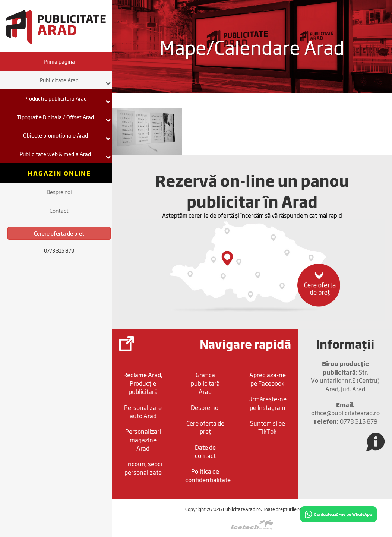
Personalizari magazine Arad (143, 440)
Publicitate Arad (75, 81)
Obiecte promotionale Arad (67, 136)
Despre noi (59, 192)
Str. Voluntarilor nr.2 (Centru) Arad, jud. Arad (345, 376)
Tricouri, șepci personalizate (143, 468)
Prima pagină (59, 61)
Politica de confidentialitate (207, 475)
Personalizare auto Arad (143, 411)
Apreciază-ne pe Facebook (268, 379)
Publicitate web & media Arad (65, 155)
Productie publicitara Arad (68, 99)
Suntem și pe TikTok (268, 427)
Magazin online (59, 173)
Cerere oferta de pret (59, 233)
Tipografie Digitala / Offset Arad (64, 118)
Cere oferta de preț (205, 427)
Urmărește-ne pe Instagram (267, 403)
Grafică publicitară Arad (205, 383)
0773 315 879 (345, 421)
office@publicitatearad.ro (345, 408)
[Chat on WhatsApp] (339, 514)
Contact (59, 210)
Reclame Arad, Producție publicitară (143, 383)
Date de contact (205, 451)
